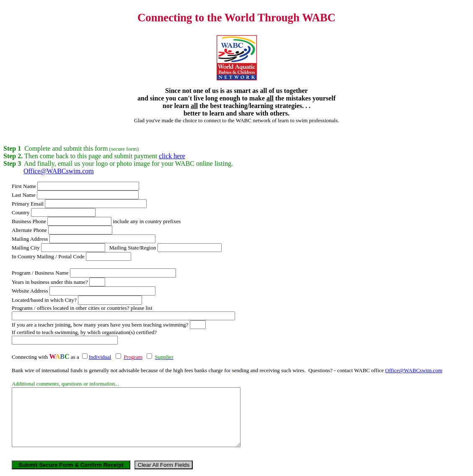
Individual (100, 357)
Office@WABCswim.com (59, 171)
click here (172, 156)
